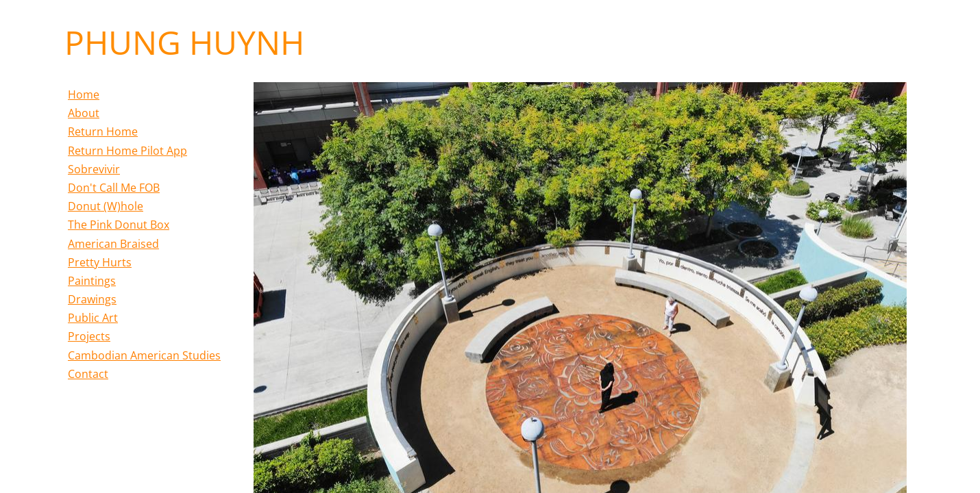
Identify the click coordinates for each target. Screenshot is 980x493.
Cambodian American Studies (144, 355)
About (84, 113)
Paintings (92, 281)
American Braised (113, 244)
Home (84, 94)
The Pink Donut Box (119, 225)
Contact (88, 374)
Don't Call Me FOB (114, 188)
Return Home (103, 131)
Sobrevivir (94, 169)
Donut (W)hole (106, 206)
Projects (89, 336)
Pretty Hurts (100, 262)
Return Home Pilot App (127, 151)
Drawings (92, 299)
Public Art (93, 318)
